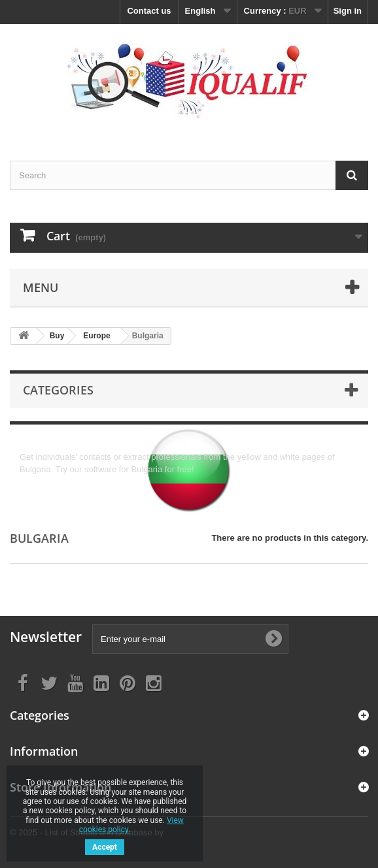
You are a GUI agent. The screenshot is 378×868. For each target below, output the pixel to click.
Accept (105, 847)
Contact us (149, 11)
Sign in (348, 11)
